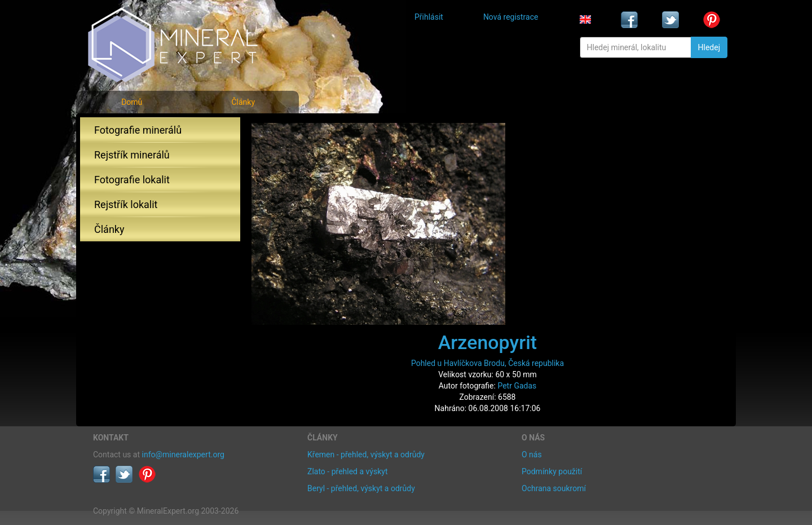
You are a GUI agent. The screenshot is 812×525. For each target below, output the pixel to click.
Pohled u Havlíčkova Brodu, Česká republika (487, 363)
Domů (132, 102)
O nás (532, 455)
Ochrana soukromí (554, 488)
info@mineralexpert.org (183, 455)
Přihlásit (429, 17)
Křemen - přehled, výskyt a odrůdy (366, 455)
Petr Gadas (517, 386)
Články (243, 102)
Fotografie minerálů (138, 130)
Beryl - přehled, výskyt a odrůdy (361, 488)
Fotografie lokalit (132, 180)
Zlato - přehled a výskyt (347, 471)
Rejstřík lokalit (126, 204)
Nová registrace (511, 17)
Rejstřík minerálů (132, 155)
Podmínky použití (552, 471)
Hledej (709, 47)
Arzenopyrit (487, 342)
